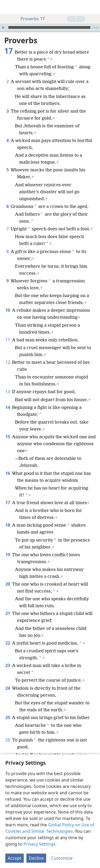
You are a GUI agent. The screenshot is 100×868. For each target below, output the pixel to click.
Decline (36, 858)
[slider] (49, 27)
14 (8, 407)
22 (8, 643)
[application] (50, 27)
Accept (15, 858)
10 (8, 310)
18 (8, 525)
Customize (62, 858)
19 (8, 555)
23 (8, 665)
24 (8, 688)
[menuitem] (8, 7)
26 (8, 740)
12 (8, 362)
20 (8, 584)
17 (8, 503)
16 (8, 473)
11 (8, 340)
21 (8, 613)
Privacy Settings (39, 844)
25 (8, 717)
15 (8, 437)
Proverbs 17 (30, 19)
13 (8, 392)
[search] (93, 7)
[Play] (3, 27)
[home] (8, 7)
